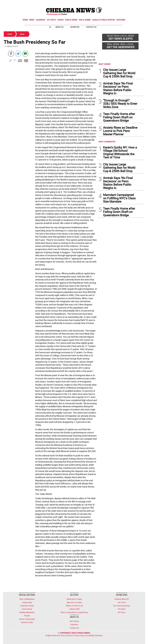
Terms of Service (67, 635)
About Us (59, 27)
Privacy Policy (79, 635)
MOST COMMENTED (107, 142)
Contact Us (91, 27)
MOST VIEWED (104, 64)
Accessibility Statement (94, 635)
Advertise (75, 27)
